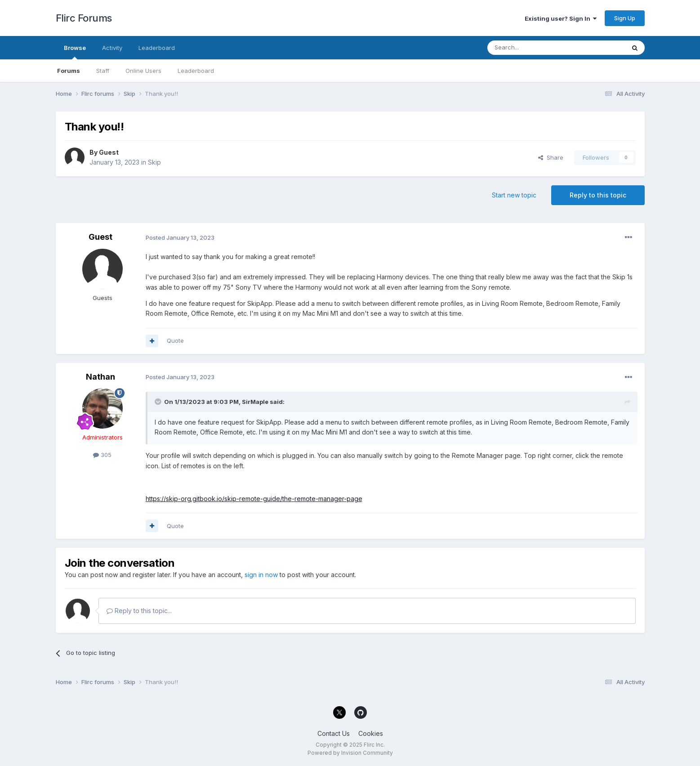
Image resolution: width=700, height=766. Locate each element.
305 (102, 455)
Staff (103, 71)
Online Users (143, 71)
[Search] (533, 48)
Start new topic (514, 195)
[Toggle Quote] (159, 402)
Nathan (100, 377)
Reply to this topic (598, 195)
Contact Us (334, 733)
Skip (154, 162)
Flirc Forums (84, 18)
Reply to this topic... (139, 611)
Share (551, 157)
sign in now (261, 575)
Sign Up (625, 18)
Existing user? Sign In (561, 18)
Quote (175, 340)
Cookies (371, 733)
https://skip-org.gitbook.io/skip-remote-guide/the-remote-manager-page (254, 499)
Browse (75, 52)
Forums (69, 71)
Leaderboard (196, 71)
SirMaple (255, 402)
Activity (112, 48)
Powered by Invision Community (350, 753)
